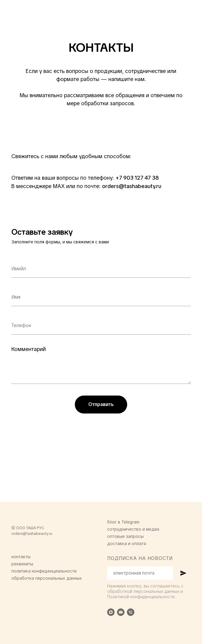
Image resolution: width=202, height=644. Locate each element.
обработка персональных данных (47, 578)
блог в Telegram (123, 522)
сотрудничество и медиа (133, 529)
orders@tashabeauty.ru (32, 534)
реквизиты (22, 564)
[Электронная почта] (121, 612)
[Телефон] (131, 612)
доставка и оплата (127, 544)
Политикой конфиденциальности (141, 597)
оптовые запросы (125, 536)
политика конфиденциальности (44, 571)
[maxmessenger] (111, 612)
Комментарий (29, 349)
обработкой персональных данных (143, 591)
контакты (21, 557)
